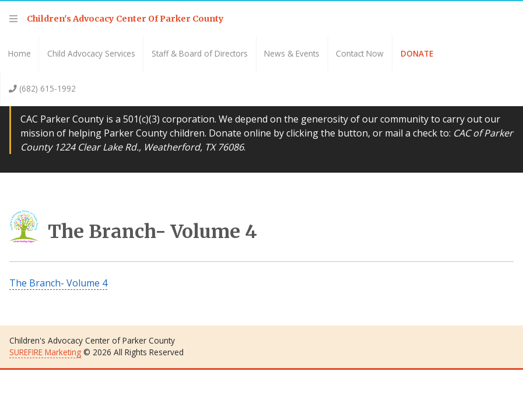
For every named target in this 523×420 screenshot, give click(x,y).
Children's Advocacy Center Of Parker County (125, 19)
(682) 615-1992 (42, 88)
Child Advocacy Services (91, 53)
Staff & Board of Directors (200, 53)
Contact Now (360, 53)
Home (20, 53)
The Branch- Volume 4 (133, 232)
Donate (417, 53)
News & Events (292, 53)
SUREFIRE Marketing (45, 352)
